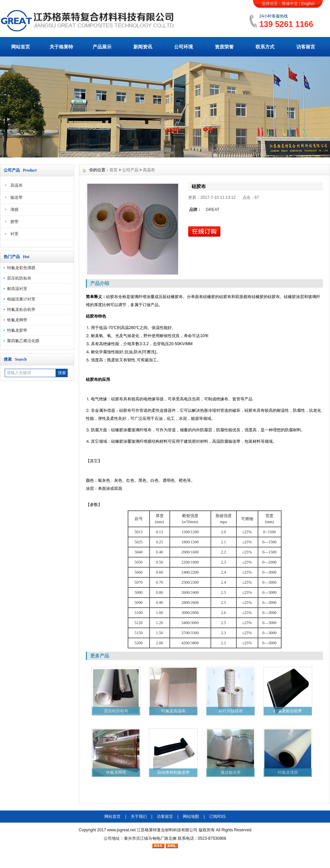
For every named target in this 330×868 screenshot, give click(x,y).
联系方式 (265, 47)
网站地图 (191, 817)
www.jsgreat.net (121, 830)
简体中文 (290, 4)
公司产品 (130, 170)
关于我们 (139, 817)
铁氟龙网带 (17, 320)
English (308, 4)
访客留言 (306, 47)
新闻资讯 (143, 47)
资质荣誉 (224, 47)
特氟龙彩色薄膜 (21, 268)
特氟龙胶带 (17, 330)
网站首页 (21, 47)
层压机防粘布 (19, 278)
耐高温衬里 (17, 289)
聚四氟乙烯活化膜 (23, 341)
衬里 (14, 234)
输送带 (16, 197)
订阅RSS (217, 817)
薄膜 (14, 210)
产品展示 (102, 47)
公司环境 (184, 47)
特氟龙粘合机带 (21, 310)
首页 (113, 170)
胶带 (14, 222)
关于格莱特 (61, 47)
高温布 (16, 185)
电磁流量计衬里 (21, 299)
